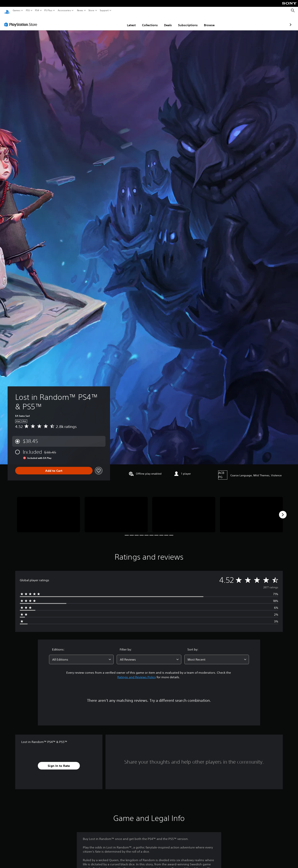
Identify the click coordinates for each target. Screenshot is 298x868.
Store (91, 10)
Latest (109, 21)
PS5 (28, 10)
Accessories (64, 10)
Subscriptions (166, 21)
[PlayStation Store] (22, 21)
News (80, 10)
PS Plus (48, 10)
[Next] (283, 511)
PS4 (37, 10)
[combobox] (81, 656)
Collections (128, 21)
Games (17, 10)
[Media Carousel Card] (48, 511)
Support (104, 10)
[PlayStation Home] (7, 11)
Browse (187, 21)
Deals (146, 21)
